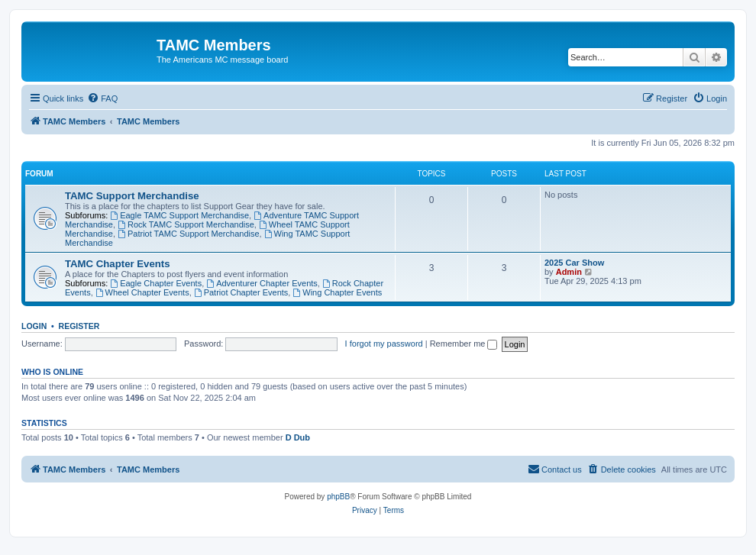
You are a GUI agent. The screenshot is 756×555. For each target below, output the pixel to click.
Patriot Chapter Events (241, 292)
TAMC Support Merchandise (132, 196)
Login (34, 326)
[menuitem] (102, 98)
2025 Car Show (574, 263)
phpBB (338, 497)
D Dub (298, 437)
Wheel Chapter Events (142, 292)
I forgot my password (384, 344)
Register (79, 326)
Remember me (464, 344)
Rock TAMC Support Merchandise (186, 224)
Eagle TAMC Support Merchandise (179, 215)
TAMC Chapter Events (118, 264)
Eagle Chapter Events (156, 283)
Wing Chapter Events (337, 292)
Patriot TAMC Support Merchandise (188, 234)
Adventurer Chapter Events (262, 283)
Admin (569, 272)
